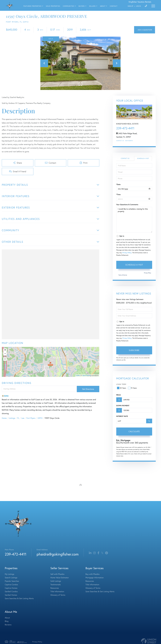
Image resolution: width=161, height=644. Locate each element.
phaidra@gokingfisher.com (58, 554)
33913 (40, 418)
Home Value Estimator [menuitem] (60, 578)
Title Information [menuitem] (57, 591)
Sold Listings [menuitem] (56, 581)
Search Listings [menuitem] (11, 578)
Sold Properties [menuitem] (53, 6)
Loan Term (121, 384)
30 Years (122, 388)
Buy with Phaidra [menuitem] (92, 574)
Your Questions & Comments (127, 205)
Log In (138, 6)
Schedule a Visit (143, 158)
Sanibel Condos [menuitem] (11, 591)
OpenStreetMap (87, 376)
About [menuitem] (103, 6)
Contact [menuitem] (114, 6)
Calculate (134, 431)
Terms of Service (123, 275)
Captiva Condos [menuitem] (11, 585)
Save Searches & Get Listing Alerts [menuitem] (19, 598)
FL (18, 418)
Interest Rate (122, 416)
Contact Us (120, 141)
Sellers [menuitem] (92, 6)
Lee (23, 418)
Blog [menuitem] (7, 621)
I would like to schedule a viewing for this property (134, 220)
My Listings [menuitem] (10, 574)
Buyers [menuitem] (82, 6)
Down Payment (123, 406)
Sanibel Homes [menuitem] (11, 595)
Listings (12, 418)
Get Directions (88, 389)
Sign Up (130, 6)
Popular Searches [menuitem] (12, 581)
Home (4, 418)
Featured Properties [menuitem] (32, 6)
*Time (118, 194)
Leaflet (78, 376)
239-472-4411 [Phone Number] (16, 554)
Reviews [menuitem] (8, 625)
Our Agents (129, 141)
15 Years (133, 388)
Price (118, 395)
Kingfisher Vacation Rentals (140, 2)
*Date (118, 184)
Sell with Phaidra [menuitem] (57, 574)
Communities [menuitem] (69, 6)
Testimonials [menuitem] (56, 585)
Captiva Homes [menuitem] (11, 588)
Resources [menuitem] (55, 588)
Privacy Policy (127, 253)
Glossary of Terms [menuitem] (58, 595)
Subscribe (134, 350)
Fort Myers (31, 418)
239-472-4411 (125, 128)
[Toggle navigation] (153, 6)
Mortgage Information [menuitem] (95, 578)
